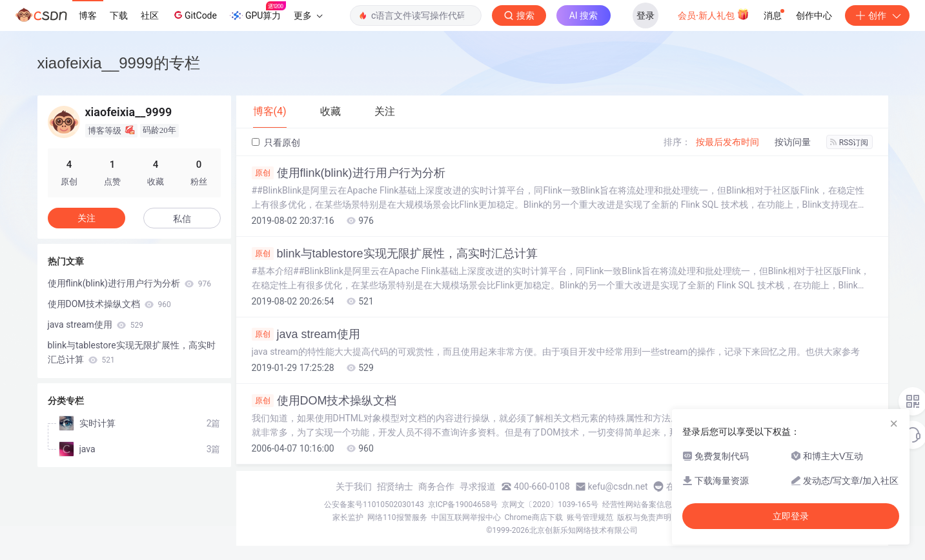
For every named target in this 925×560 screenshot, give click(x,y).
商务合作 (436, 486)
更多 (308, 15)
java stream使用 (306, 334)
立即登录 (791, 516)
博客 (88, 15)
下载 (119, 15)
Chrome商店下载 (534, 517)
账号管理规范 (590, 517)
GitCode (194, 15)
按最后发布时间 (727, 142)
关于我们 (354, 486)
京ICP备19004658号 (463, 505)
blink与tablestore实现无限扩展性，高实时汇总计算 (395, 254)
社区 (150, 15)
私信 (182, 219)
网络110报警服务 (397, 517)
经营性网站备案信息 (637, 505)
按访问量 (793, 142)
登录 (645, 15)
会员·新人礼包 (714, 14)
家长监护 (348, 517)
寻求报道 (478, 486)
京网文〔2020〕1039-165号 (550, 505)
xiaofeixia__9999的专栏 (119, 63)
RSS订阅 (849, 143)
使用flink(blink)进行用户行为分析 (349, 173)
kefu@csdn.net (618, 486)
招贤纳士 (395, 486)
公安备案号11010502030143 (374, 505)
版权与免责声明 (644, 517)
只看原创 (276, 143)
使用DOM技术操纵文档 (324, 401)
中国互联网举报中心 (466, 517)
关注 (86, 218)
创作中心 (814, 15)
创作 (877, 15)
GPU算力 (258, 12)
